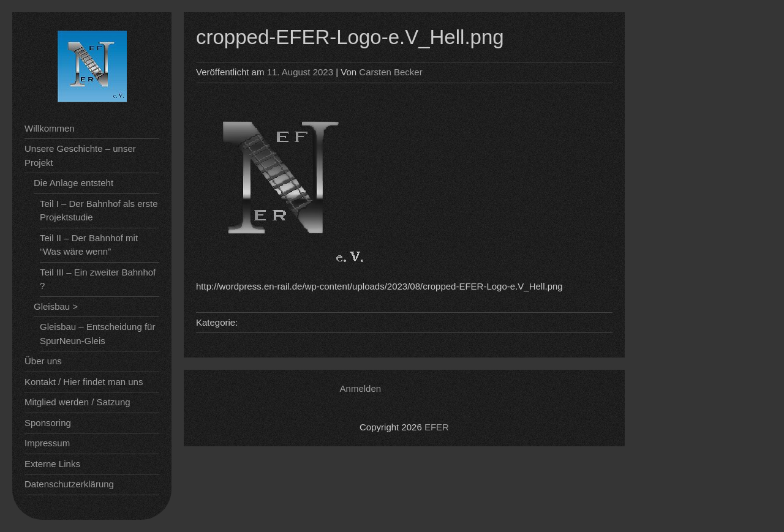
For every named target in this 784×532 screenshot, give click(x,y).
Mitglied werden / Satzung (77, 402)
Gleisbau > (56, 306)
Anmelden (361, 388)
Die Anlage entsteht (73, 183)
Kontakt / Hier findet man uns (84, 382)
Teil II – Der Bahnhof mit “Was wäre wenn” (89, 245)
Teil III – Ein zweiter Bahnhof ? (98, 279)
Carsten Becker (390, 72)
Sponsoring (48, 423)
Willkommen (50, 128)
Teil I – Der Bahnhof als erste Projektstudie (99, 211)
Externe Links (52, 464)
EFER (437, 427)
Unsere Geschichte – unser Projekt (80, 155)
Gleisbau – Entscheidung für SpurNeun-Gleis (97, 334)
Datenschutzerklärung (69, 484)
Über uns (43, 361)
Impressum (47, 443)
